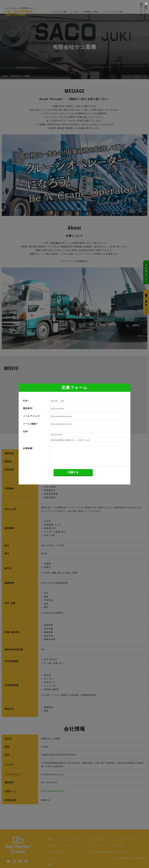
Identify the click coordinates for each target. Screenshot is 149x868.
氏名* (26, 401)
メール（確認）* (31, 424)
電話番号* (28, 408)
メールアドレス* (32, 416)
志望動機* (28, 448)
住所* (26, 431)
